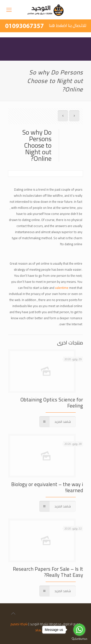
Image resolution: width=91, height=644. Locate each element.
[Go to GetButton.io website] (79, 639)
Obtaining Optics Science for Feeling (52, 403)
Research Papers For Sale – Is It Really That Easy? (48, 572)
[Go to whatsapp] (79, 630)
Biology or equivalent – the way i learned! (47, 487)
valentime (62, 288)
